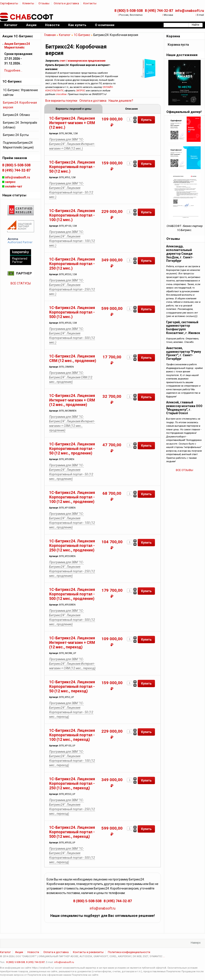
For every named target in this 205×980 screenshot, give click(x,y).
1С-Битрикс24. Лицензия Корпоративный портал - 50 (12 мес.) (72, 167)
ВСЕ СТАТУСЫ (21, 283)
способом (61, 94)
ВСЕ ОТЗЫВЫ (184, 470)
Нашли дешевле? (121, 101)
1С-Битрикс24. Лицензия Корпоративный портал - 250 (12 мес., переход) (72, 783)
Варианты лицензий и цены (73, 109)
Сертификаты (9, 3)
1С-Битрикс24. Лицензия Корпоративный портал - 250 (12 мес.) (72, 264)
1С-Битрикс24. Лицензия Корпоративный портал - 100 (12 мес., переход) (72, 735)
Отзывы (44, 3)
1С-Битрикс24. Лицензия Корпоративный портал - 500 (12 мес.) (72, 312)
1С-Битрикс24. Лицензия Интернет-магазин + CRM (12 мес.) (72, 123)
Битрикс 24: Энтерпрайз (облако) (20, 125)
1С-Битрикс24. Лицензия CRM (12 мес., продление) (73, 358)
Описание (131, 109)
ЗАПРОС (81, 91)
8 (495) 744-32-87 (159, 11)
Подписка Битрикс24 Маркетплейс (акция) (18, 145)
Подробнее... (13, 70)
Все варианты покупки (61, 101)
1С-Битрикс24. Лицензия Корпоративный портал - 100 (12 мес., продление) (72, 497)
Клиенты (28, 3)
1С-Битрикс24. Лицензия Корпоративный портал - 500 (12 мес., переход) (72, 832)
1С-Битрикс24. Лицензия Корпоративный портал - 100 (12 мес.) (72, 215)
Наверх (196, 943)
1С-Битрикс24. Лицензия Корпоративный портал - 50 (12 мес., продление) (72, 449)
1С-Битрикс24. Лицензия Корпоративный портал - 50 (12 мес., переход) (72, 687)
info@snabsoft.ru (190, 11)
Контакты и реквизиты (88, 952)
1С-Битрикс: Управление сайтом (20, 92)
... (164, 956)
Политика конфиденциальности (129, 952)
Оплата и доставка (66, 3)
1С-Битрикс (82, 35)
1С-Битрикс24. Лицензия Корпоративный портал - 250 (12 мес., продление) (72, 546)
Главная (50, 35)
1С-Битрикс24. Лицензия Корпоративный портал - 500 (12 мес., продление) (72, 594)
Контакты (90, 3)
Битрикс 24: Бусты (16, 135)
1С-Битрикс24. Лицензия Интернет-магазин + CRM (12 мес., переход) (72, 643)
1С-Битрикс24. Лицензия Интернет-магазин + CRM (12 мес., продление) (72, 400)
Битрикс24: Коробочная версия (20, 105)
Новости (33, 952)
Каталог (65, 35)
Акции (19, 952)
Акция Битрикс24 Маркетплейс (17, 46)
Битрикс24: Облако (17, 115)
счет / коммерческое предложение (83, 61)
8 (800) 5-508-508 (129, 11)
